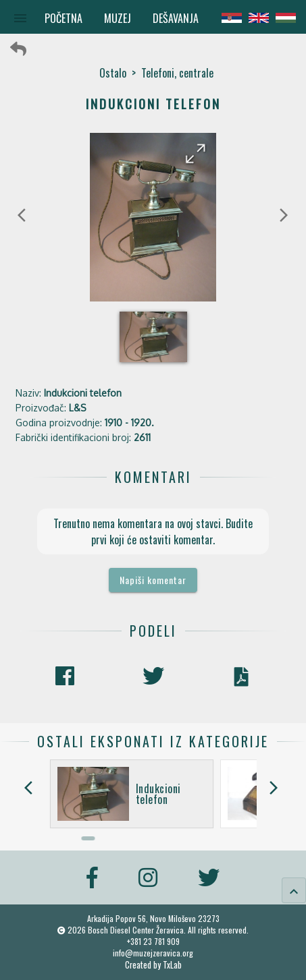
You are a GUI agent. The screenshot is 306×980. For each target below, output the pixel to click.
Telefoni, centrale (177, 73)
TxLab (172, 965)
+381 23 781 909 (153, 941)
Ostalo (113, 73)
